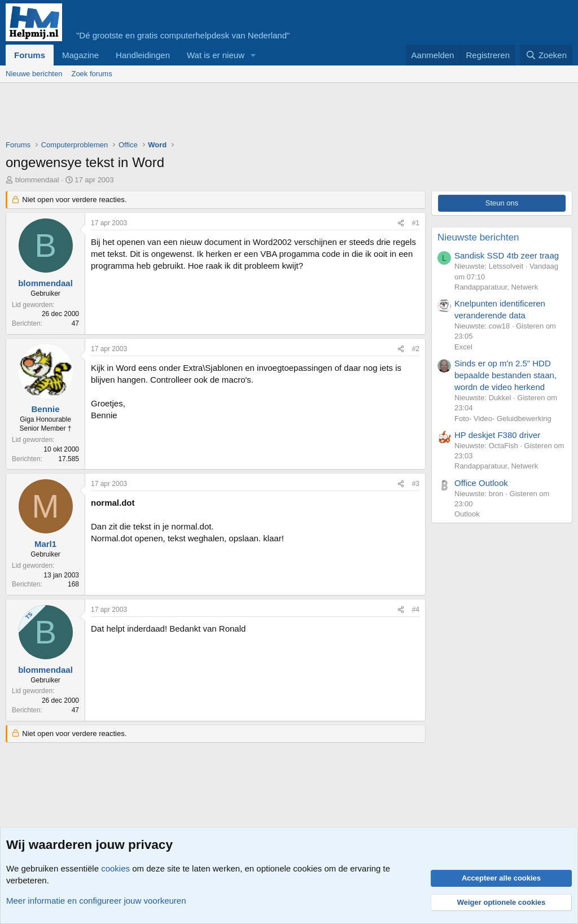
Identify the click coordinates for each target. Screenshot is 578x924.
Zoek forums (91, 74)
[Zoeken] (546, 55)
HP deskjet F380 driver (497, 435)
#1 (416, 223)
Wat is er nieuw (216, 55)
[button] (253, 55)
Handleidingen (143, 55)
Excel (463, 347)
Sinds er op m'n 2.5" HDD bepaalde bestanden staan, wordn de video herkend (505, 375)
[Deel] (401, 223)
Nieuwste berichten (478, 237)
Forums (30, 55)
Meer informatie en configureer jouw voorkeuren (96, 901)
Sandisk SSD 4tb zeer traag (507, 255)
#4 (416, 610)
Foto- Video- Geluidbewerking (503, 419)
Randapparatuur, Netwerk (496, 287)
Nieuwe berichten (34, 74)
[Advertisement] (211, 114)
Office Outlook (481, 483)
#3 (416, 484)
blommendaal (37, 180)
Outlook (467, 514)
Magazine (80, 55)
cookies (115, 868)
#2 (416, 349)
